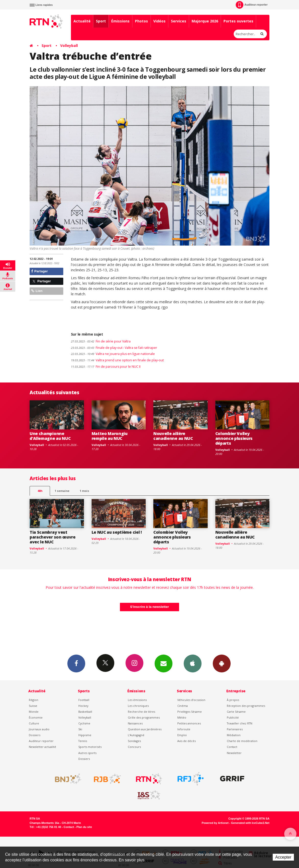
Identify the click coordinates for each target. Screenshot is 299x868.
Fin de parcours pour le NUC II (106, 367)
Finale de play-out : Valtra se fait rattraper (114, 348)
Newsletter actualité (42, 747)
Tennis (83, 741)
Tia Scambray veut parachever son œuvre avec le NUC (53, 537)
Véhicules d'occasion (191, 700)
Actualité (82, 21)
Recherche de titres (141, 712)
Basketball (85, 712)
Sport (101, 21)
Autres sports (87, 753)
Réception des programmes (246, 706)
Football (84, 700)
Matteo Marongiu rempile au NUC (110, 436)
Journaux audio (39, 729)
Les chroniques (138, 706)
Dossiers (35, 735)
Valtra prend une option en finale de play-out (117, 360)
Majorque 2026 (205, 21)
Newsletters (164, 663)
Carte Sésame (236, 712)
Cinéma (183, 706)
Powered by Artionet (215, 823)
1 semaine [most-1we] (62, 491)
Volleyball (69, 46)
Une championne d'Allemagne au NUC (50, 436)
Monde (34, 712)
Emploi (182, 735)
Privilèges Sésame (190, 712)
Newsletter (234, 753)
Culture (34, 723)
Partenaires (235, 729)
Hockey (83, 706)
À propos (233, 700)
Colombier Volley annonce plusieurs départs (234, 438)
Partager (39, 271)
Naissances (135, 723)
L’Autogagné (136, 735)
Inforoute (184, 729)
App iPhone (193, 663)
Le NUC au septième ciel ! (117, 532)
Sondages (134, 741)
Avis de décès (186, 741)
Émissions (120, 21)
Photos (141, 21)
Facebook (76, 663)
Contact (232, 747)
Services (179, 21)
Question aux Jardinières (145, 729)
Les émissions (137, 700)
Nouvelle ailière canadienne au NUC (173, 436)
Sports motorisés (90, 747)
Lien (37, 291)
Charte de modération (242, 741)
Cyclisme (84, 723)
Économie (36, 717)
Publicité (233, 717)
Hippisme (85, 735)
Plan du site (84, 827)
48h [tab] (40, 491)
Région (34, 700)
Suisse (33, 706)
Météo (182, 717)
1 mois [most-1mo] (84, 491)
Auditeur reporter (41, 741)
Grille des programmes (144, 717)
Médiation (234, 735)
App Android (222, 663)
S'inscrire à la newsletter (149, 607)
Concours (134, 747)
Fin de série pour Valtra (101, 341)
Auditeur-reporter (252, 5)
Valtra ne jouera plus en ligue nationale (113, 354)
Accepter (283, 857)
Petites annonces (189, 723)
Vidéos (159, 21)
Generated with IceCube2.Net (250, 823)
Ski (80, 729)
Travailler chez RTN (240, 723)
